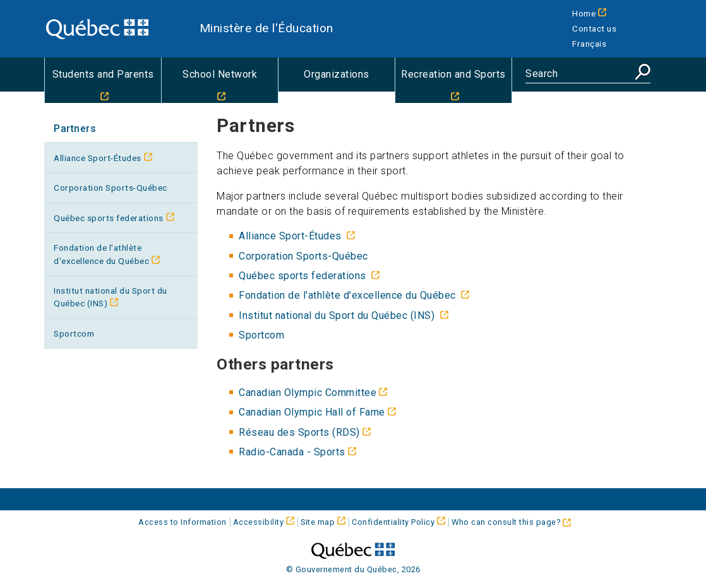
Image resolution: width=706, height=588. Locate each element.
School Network (220, 74)
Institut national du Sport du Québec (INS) (111, 297)
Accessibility (259, 522)
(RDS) (299, 432)
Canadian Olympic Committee (308, 393)
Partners (75, 129)
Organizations (337, 74)
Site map (318, 522)
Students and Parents (103, 74)
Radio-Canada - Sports (292, 452)
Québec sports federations (109, 218)
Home (584, 13)
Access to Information (182, 522)
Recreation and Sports (453, 74)
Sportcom (74, 333)
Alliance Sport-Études (98, 158)
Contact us (594, 28)
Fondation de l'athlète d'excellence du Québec (101, 254)
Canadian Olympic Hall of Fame (312, 412)
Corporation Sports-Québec (111, 188)
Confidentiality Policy (393, 522)
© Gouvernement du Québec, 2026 (353, 569)
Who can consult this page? (511, 522)
